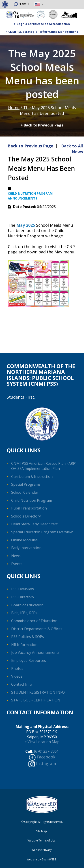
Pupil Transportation (29, 508)
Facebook (46, 757)
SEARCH (21, 4)
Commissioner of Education (34, 621)
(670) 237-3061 (46, 751)
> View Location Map (42, 742)
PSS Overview (23, 589)
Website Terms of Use (42, 841)
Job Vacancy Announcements (35, 652)
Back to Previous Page (30, 146)
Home (14, 108)
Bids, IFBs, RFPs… (25, 613)
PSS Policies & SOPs (28, 637)
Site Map (41, 831)
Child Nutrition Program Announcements (30, 196)
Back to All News (72, 149)
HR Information (24, 645)
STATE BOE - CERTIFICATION (36, 700)
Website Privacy (42, 850)
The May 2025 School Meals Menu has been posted (41, 168)
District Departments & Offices (37, 629)
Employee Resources (29, 660)
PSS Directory (23, 597)
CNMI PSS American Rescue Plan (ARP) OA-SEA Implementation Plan (44, 466)
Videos (17, 676)
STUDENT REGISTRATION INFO (38, 692)
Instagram (46, 764)
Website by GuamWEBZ (42, 860)
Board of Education (27, 605)
